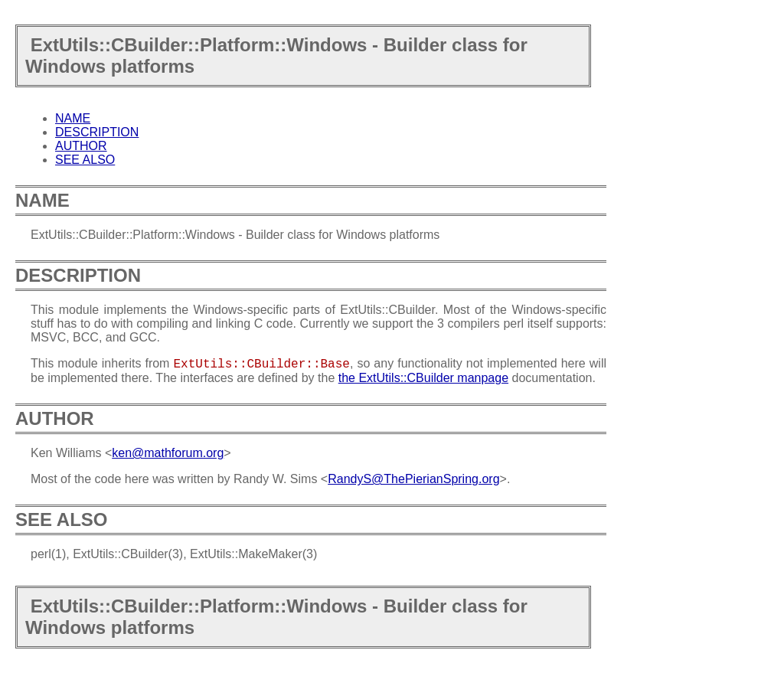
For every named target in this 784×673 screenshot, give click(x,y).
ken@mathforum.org (168, 453)
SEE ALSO (85, 160)
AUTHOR (81, 146)
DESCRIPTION (97, 132)
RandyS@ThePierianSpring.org (413, 479)
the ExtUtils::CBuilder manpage (423, 378)
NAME (73, 118)
